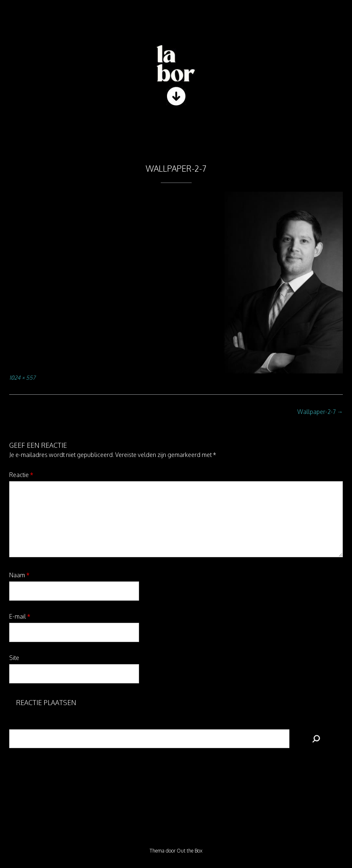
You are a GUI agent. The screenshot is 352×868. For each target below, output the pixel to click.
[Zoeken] (316, 739)
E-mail (20, 616)
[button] (176, 133)
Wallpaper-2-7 (320, 412)
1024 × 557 (22, 377)
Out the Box (190, 851)
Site (14, 658)
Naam (19, 575)
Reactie (21, 475)
